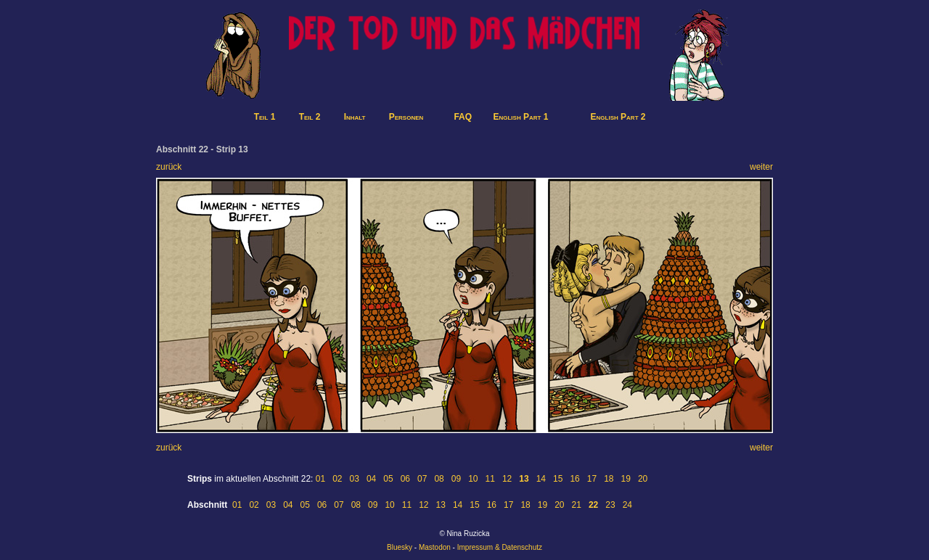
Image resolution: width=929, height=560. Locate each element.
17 (592, 479)
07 (422, 479)
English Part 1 (520, 117)
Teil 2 (310, 117)
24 (627, 505)
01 (320, 479)
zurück (169, 167)
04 (371, 479)
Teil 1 (265, 117)
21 (577, 505)
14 (541, 479)
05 (388, 479)
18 (609, 479)
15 (558, 479)
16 (574, 479)
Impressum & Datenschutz (500, 547)
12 (507, 479)
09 (456, 479)
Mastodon (435, 547)
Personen (406, 117)
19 (626, 479)
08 (439, 479)
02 (337, 479)
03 (355, 479)
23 (610, 505)
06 (405, 479)
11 (490, 479)
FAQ (463, 117)
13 (441, 505)
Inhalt (355, 117)
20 (643, 479)
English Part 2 (618, 117)
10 (473, 479)
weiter (761, 167)
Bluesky (400, 547)
